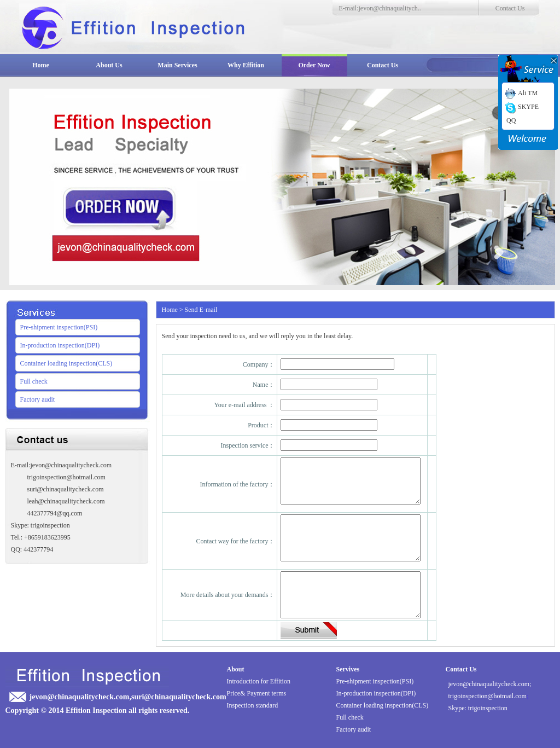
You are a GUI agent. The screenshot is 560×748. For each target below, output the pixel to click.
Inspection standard (253, 705)
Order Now (314, 65)
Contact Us (510, 8)
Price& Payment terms (257, 693)
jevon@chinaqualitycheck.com (489, 684)
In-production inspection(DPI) (60, 345)
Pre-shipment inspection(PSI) (59, 327)
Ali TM (520, 93)
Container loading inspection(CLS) (66, 363)
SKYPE (521, 107)
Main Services (177, 65)
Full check (34, 381)
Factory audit (38, 399)
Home (41, 65)
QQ (511, 120)
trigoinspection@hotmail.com (488, 696)
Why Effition (246, 65)
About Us (109, 65)
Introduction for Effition (259, 681)
